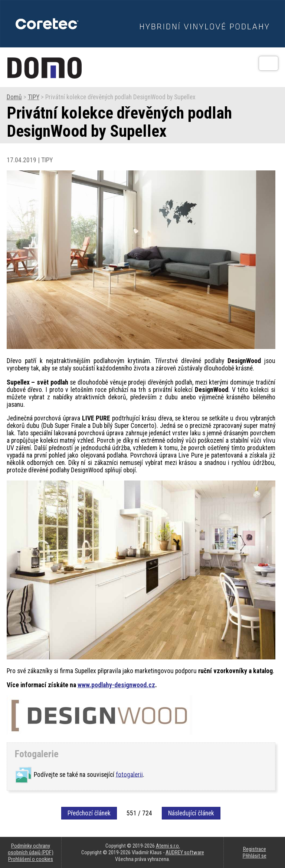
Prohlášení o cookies (31, 859)
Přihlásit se (255, 856)
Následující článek (191, 813)
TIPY (34, 97)
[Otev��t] (268, 63)
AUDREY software (185, 852)
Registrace (255, 849)
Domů (14, 97)
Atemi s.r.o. (168, 846)
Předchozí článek (89, 813)
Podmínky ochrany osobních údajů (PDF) (31, 849)
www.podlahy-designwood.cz (116, 685)
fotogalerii (129, 774)
